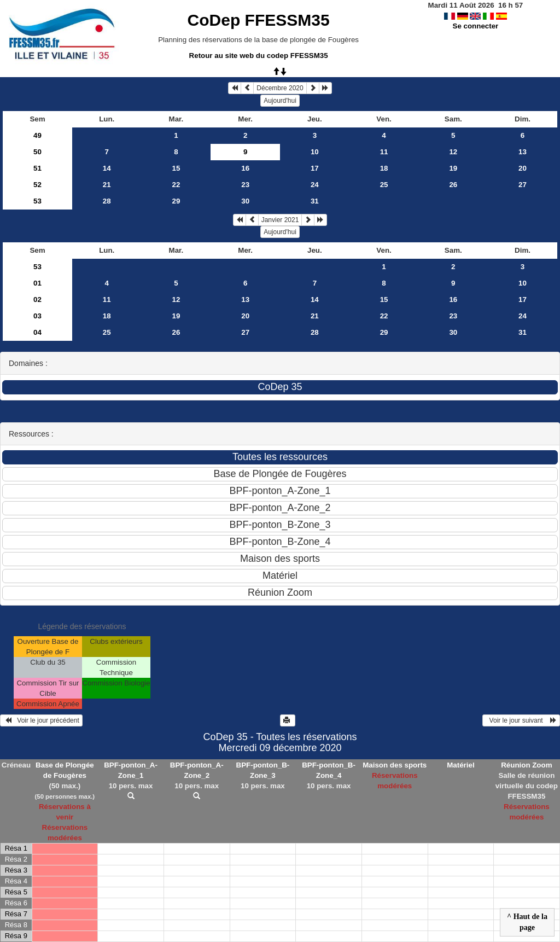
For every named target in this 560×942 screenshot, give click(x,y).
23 (245, 185)
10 (315, 152)
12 (453, 152)
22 (176, 185)
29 (176, 201)
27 (523, 185)
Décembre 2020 (280, 88)
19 (453, 168)
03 (37, 316)
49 (37, 135)
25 (384, 185)
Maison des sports (395, 765)
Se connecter (476, 26)
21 (107, 185)
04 (37, 332)
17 (315, 168)
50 (37, 152)
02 (37, 300)
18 (384, 168)
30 (245, 201)
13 (523, 152)
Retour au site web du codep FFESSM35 (259, 56)
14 (107, 168)
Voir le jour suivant (521, 720)
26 (453, 185)
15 (176, 168)
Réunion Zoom (526, 765)
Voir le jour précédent (41, 720)
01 (37, 283)
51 (37, 168)
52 (37, 185)
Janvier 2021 (280, 220)
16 (245, 168)
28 (107, 201)
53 (37, 201)
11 (384, 152)
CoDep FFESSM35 (259, 20)
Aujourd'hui (280, 101)
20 (523, 168)
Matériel (460, 765)
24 (315, 185)
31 (315, 201)
